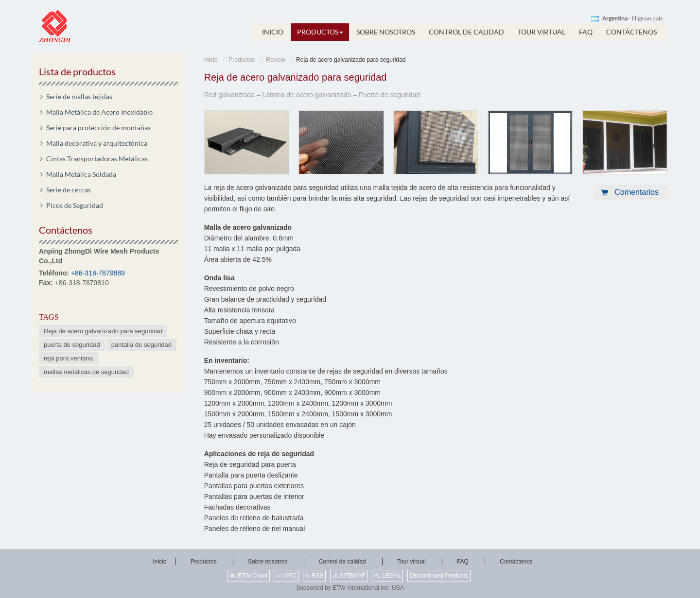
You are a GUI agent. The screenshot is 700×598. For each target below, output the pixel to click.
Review (275, 60)
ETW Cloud (248, 576)
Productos (242, 60)
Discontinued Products (439, 576)
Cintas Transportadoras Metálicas (97, 159)
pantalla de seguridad (141, 345)
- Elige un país (632, 18)
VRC (286, 576)
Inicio (211, 60)
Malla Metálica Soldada (81, 174)
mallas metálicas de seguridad (86, 372)
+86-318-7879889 (98, 273)
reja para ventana (68, 358)
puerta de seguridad (72, 345)
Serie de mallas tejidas (79, 96)
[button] (320, 32)
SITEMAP (349, 576)
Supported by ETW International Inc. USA (350, 588)
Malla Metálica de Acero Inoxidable (99, 112)
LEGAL (387, 576)
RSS (314, 576)
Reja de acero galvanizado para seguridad (103, 331)
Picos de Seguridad (75, 205)
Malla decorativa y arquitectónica (97, 143)
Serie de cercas (69, 190)
